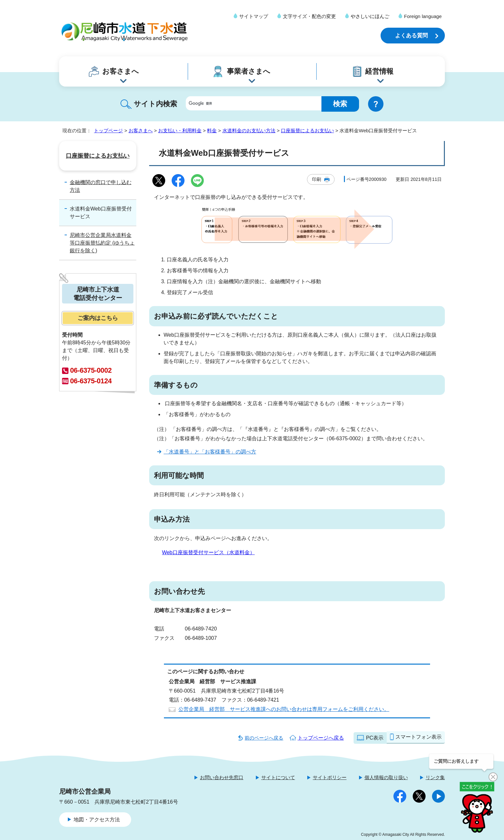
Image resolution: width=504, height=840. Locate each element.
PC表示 (375, 738)
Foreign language (423, 16)
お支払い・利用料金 (180, 131)
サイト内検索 (155, 104)
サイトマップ (254, 16)
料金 (212, 131)
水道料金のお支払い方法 (249, 131)
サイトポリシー (330, 777)
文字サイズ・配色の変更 (309, 16)
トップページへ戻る (321, 738)
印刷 (317, 179)
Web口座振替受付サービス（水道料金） (208, 552)
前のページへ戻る (264, 738)
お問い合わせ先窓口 (222, 777)
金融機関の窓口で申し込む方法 (101, 186)
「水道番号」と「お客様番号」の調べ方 (210, 452)
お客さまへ (121, 71)
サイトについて (278, 777)
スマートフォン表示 (419, 737)
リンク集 (435, 777)
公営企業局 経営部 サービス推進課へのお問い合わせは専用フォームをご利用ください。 (284, 709)
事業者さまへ (249, 71)
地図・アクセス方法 (97, 820)
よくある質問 (411, 36)
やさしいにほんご (370, 16)
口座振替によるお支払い (307, 131)
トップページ (108, 131)
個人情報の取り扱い (386, 777)
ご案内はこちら (98, 318)
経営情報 (379, 71)
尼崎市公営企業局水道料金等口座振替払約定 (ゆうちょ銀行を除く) (102, 243)
